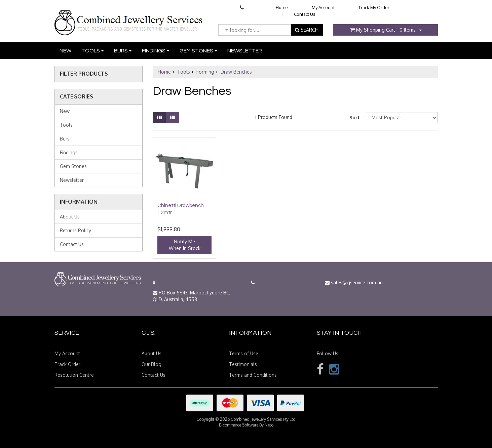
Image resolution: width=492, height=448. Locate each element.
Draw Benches (236, 72)
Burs (123, 51)
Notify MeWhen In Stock (185, 245)
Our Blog (152, 364)
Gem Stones (198, 51)
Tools (93, 51)
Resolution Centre (74, 375)
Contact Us (305, 14)
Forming (205, 72)
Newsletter (245, 51)
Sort (355, 117)
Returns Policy (75, 230)
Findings (156, 51)
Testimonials (243, 364)
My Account (323, 7)
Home (282, 7)
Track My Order (374, 7)
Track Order (67, 364)
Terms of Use (244, 353)
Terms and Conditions (253, 375)
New (65, 51)
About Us (70, 217)
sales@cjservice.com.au (354, 282)
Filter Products (84, 74)
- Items (383, 30)
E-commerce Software (239, 425)
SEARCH (307, 30)
